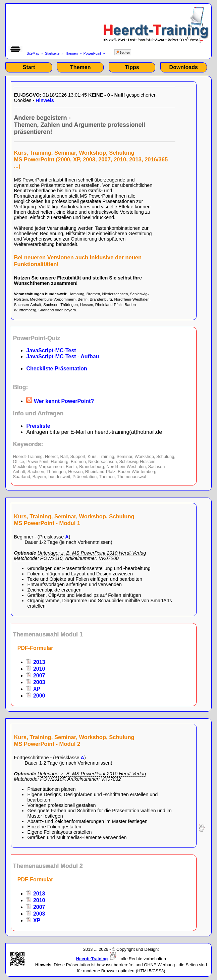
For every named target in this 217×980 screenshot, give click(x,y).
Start (29, 67)
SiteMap (33, 54)
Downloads (184, 67)
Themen (71, 54)
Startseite (52, 54)
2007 (36, 676)
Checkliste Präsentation (57, 369)
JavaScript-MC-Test (51, 350)
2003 (36, 682)
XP (33, 689)
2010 (36, 669)
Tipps (132, 67)
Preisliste (38, 426)
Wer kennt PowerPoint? (60, 401)
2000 (36, 696)
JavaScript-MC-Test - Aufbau (63, 356)
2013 (36, 662)
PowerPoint (92, 54)
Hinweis (45, 100)
